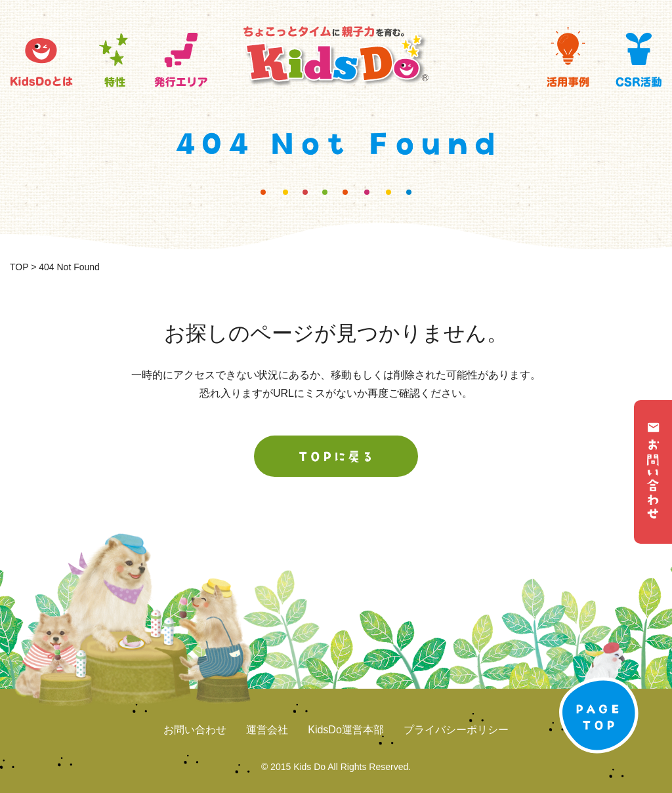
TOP (19, 267)
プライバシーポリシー (456, 730)
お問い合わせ (195, 730)
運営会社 (267, 730)
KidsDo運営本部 (346, 730)
